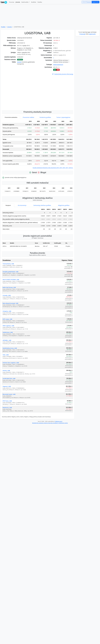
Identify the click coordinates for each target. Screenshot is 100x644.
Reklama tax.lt (59, 437)
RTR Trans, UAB (7, 416)
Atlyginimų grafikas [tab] (64, 221)
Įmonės (18, 2)
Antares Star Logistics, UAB (11, 378)
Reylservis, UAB (7, 423)
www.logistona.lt (58, 65)
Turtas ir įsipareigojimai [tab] (63, 133)
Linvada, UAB (7, 311)
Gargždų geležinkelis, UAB (10, 287)
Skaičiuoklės (25, 2)
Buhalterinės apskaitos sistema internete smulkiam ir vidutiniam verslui (50, 438)
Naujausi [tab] (8, 221)
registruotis (92, 34)
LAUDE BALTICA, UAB (9, 394)
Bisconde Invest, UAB (9, 410)
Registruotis (95, 2)
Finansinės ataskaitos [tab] (11, 133)
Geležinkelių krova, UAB (10, 363)
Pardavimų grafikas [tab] (45, 133)
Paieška (40, 2)
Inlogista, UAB (7, 326)
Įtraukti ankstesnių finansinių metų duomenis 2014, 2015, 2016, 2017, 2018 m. (53, 183)
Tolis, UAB (6, 370)
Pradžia (3, 27)
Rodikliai (34, 2)
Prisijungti (88, 2)
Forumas (12, 2)
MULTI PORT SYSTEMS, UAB (11, 295)
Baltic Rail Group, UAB (9, 303)
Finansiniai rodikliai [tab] (28, 133)
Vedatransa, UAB (8, 348)
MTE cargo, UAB (7, 334)
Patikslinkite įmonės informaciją (63, 74)
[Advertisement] (16, 107)
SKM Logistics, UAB (8, 341)
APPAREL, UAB (7, 356)
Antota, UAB (6, 386)
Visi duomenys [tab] (22, 221)
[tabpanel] (37, 159)
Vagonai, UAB (7, 402)
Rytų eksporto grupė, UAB (10, 319)
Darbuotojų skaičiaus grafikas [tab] (42, 221)
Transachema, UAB (8, 279)
